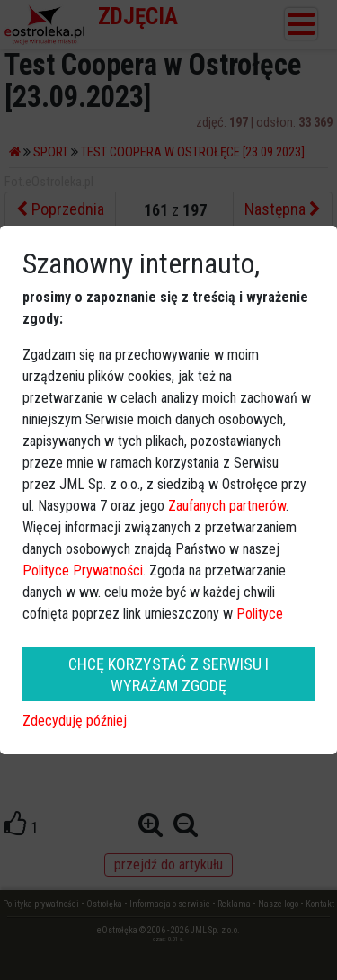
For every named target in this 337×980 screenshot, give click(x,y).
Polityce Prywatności (83, 570)
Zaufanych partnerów (227, 506)
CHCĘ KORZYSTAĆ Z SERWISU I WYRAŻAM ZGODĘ (168, 674)
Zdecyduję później (75, 721)
